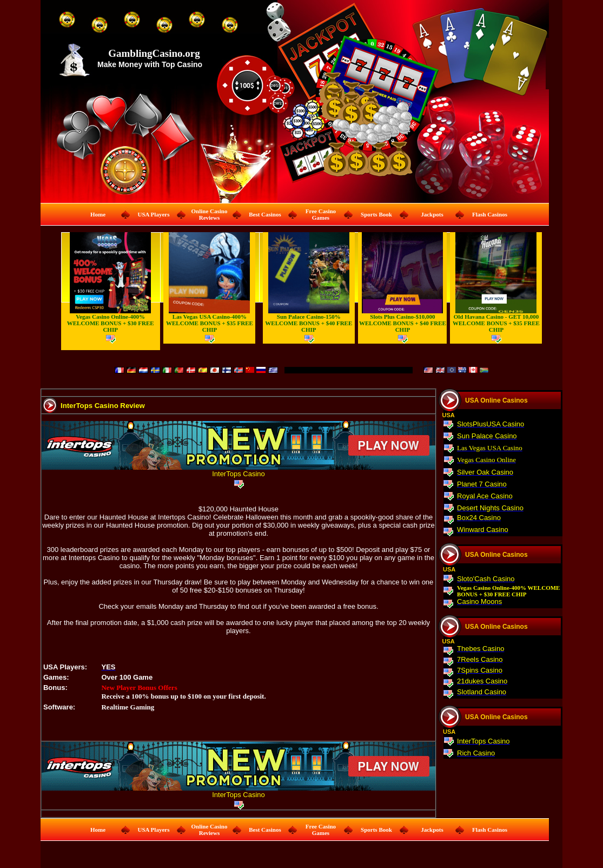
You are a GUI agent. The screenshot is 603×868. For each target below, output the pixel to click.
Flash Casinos (490, 214)
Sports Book (376, 214)
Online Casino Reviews (210, 214)
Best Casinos (265, 214)
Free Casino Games (321, 214)
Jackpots (432, 214)
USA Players (153, 214)
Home (98, 214)
